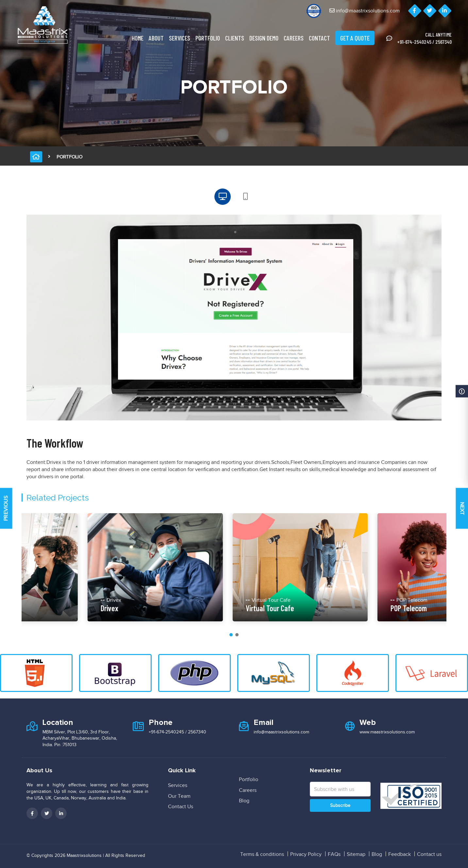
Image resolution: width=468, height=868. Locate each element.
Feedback (400, 854)
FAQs (334, 854)
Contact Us (181, 807)
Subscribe (340, 805)
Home (138, 38)
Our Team (179, 796)
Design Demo (264, 38)
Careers (294, 38)
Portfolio (208, 38)
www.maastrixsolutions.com (387, 732)
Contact (319, 38)
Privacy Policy (306, 854)
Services (180, 38)
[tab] (223, 197)
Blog (244, 801)
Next (462, 508)
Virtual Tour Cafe (335, 608)
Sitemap (356, 854)
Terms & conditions (262, 854)
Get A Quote (355, 38)
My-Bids (33, 608)
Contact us (429, 854)
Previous (6, 508)
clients (235, 38)
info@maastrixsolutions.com (365, 11)
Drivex (175, 608)
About (156, 38)
